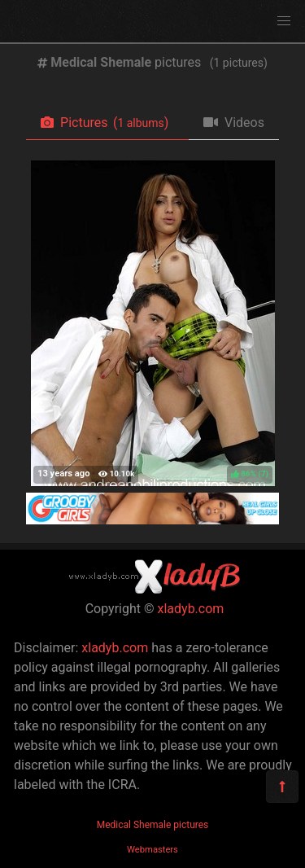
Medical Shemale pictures (153, 825)
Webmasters (152, 850)
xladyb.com (191, 609)
